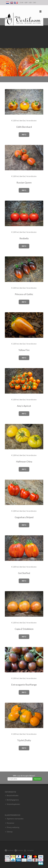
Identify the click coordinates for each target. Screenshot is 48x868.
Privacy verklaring (13, 827)
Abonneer (37, 779)
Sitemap (10, 832)
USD (30, 2)
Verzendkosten (31, 121)
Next (45, 51)
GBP (26, 2)
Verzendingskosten (13, 804)
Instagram (29, 850)
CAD (34, 2)
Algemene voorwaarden (15, 819)
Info (24, 135)
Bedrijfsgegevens (13, 800)
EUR (22, 2)
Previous (3, 51)
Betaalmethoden (13, 796)
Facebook (9, 850)
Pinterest (19, 850)
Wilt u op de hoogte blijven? (24, 776)
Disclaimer (11, 823)
